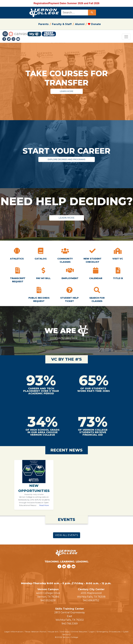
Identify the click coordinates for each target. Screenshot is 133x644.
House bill (53, 632)
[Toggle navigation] (126, 37)
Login (92, 632)
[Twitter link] (9, 39)
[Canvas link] (18, 34)
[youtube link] (18, 39)
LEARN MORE (67, 91)
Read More (44, 505)
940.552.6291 (48, 600)
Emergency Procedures (109, 632)
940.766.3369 (70, 624)
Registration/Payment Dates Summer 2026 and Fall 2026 (66, 3)
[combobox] (78, 12)
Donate (94, 24)
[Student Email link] (5, 34)
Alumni (80, 24)
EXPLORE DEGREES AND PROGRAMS (67, 159)
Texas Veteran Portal (36, 632)
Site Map (65, 632)
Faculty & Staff (62, 24)
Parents (43, 24)
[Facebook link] (5, 39)
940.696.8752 (91, 600)
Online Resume (79, 632)
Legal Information (14, 632)
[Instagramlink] (14, 39)
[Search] (92, 12)
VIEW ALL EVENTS (67, 535)
